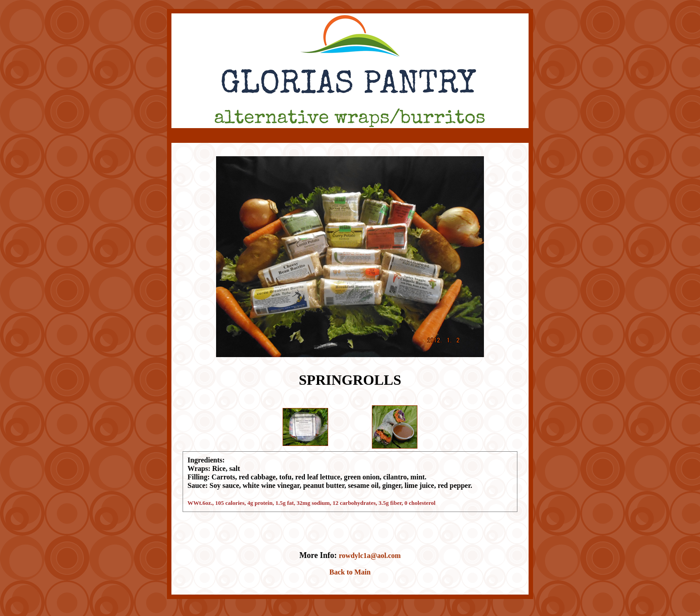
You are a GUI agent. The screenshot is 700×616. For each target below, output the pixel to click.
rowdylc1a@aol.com (370, 556)
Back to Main (350, 572)
